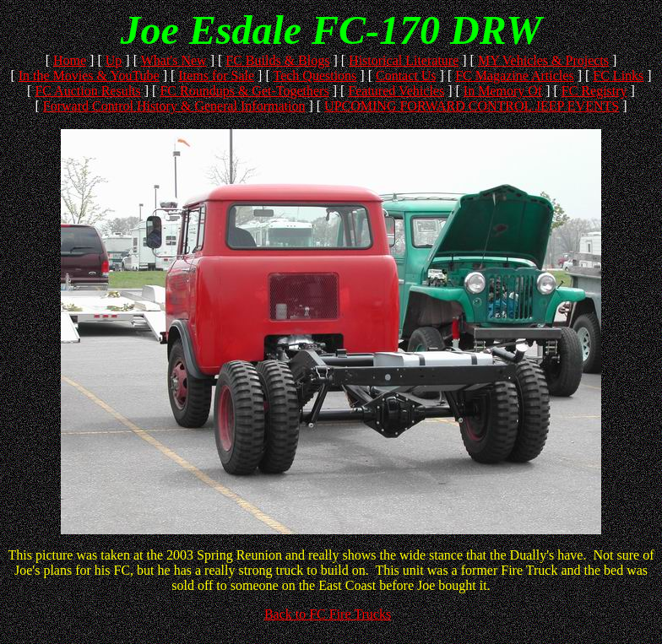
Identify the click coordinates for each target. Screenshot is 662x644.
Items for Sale (216, 76)
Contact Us (406, 76)
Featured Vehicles (396, 91)
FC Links (618, 76)
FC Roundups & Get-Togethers (244, 91)
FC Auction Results (87, 91)
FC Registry (594, 91)
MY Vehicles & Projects (543, 60)
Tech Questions (315, 76)
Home (70, 60)
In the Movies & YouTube (89, 76)
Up (114, 60)
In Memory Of (503, 91)
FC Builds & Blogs (277, 60)
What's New (174, 60)
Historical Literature (404, 60)
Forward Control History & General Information (174, 106)
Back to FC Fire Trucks (328, 614)
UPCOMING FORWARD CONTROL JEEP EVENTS (472, 106)
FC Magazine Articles (514, 76)
